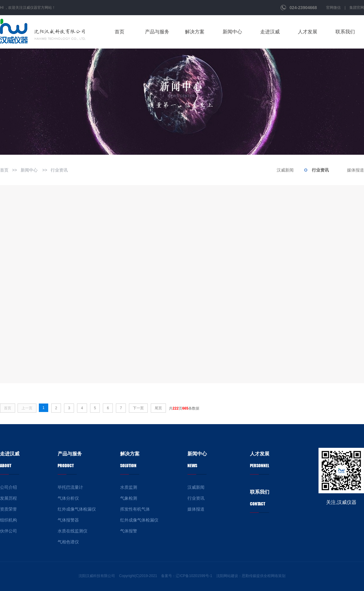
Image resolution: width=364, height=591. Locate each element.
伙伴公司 (8, 531)
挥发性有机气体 (135, 509)
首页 (120, 32)
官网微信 (333, 8)
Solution (128, 466)
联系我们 (345, 32)
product (66, 466)
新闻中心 (232, 32)
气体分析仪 (68, 498)
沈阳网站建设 (227, 576)
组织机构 (8, 520)
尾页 (158, 408)
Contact (258, 504)
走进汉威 (270, 32)
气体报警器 (68, 520)
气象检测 (129, 498)
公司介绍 (8, 487)
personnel (260, 466)
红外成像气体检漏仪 (77, 509)
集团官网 (357, 8)
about (6, 466)
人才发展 (308, 32)
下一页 (138, 408)
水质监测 (129, 487)
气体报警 (129, 531)
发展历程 (8, 498)
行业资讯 (59, 171)
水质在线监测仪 (72, 531)
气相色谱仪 (68, 542)
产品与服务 (157, 32)
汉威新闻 (285, 171)
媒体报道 (356, 171)
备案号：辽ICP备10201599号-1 (187, 576)
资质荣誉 (8, 509)
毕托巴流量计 (70, 487)
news (192, 466)
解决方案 (195, 32)
